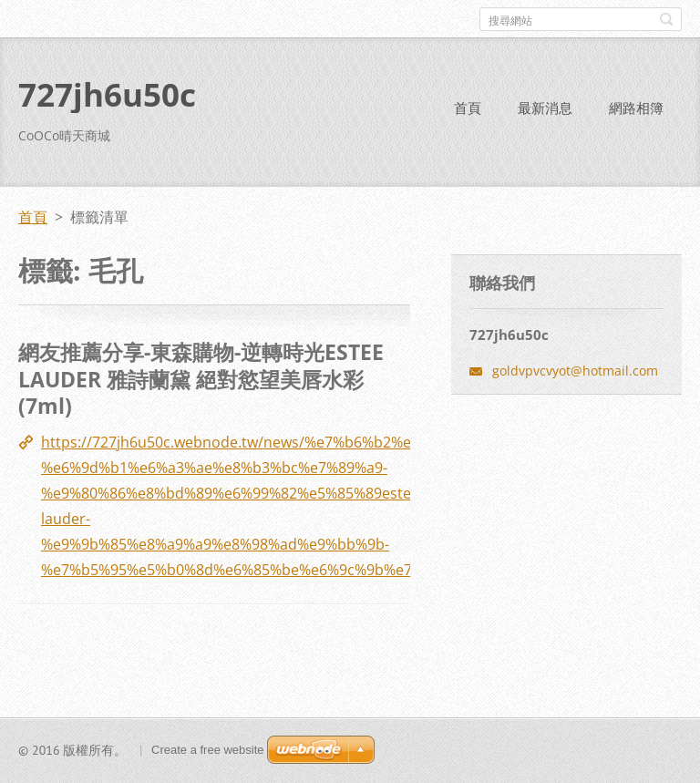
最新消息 (545, 108)
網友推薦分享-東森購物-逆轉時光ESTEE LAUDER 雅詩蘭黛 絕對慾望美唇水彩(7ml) (201, 379)
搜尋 (666, 19)
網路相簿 (636, 108)
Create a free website (208, 750)
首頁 (468, 108)
